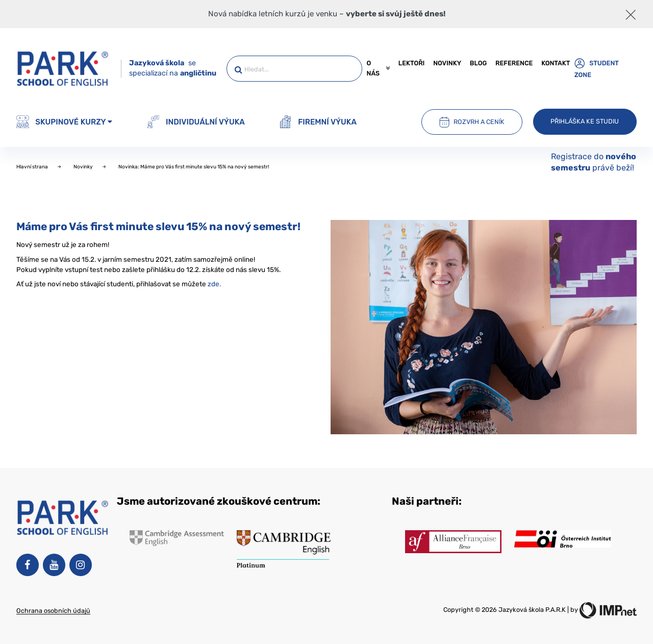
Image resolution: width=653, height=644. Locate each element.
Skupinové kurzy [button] (64, 122)
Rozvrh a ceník (472, 122)
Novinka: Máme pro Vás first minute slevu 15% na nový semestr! (194, 167)
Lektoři (412, 63)
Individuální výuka (196, 122)
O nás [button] (378, 68)
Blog (478, 63)
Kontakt (556, 63)
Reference (514, 63)
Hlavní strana (33, 167)
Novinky (447, 63)
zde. (214, 284)
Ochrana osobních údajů (53, 611)
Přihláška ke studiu (585, 121)
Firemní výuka (318, 122)
